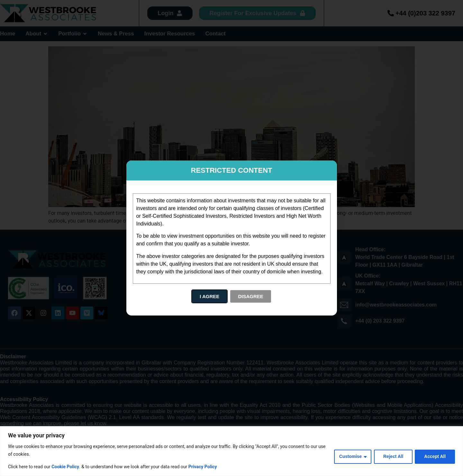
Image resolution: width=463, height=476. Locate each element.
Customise (349, 456)
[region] (232, 451)
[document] (232, 238)
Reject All (392, 456)
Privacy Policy (203, 467)
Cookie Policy (65, 467)
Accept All (435, 456)
